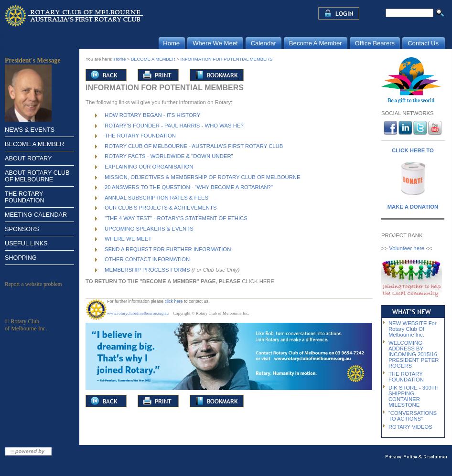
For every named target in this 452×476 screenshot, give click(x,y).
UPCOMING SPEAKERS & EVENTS (149, 229)
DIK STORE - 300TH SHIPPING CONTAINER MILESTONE (414, 396)
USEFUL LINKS (26, 243)
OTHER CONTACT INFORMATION (147, 259)
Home (120, 59)
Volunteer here (407, 248)
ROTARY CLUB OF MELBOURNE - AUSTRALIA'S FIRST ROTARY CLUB (194, 146)
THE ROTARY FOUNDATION (25, 197)
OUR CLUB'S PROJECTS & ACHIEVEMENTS (161, 208)
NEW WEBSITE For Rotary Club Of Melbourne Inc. (413, 329)
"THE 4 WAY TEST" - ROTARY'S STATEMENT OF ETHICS (176, 218)
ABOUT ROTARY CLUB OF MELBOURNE (37, 176)
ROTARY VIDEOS (410, 427)
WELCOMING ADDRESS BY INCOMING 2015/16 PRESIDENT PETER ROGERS (414, 354)
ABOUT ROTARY (28, 159)
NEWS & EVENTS (30, 130)
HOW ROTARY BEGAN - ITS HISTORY (152, 115)
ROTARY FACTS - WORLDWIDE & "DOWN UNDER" (169, 156)
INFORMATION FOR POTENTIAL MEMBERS (227, 59)
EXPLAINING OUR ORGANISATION (149, 167)
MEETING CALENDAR (36, 215)
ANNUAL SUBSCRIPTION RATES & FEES (156, 198)
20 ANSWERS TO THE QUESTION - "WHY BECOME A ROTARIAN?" (189, 187)
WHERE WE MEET (128, 239)
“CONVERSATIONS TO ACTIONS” (413, 416)
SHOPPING (21, 258)
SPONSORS (22, 229)
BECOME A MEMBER (34, 144)
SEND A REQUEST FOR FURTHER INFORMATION (168, 249)
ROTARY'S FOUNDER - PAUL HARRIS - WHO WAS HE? (174, 126)
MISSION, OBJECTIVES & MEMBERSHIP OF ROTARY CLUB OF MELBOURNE (203, 177)
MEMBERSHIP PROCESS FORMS (147, 270)
